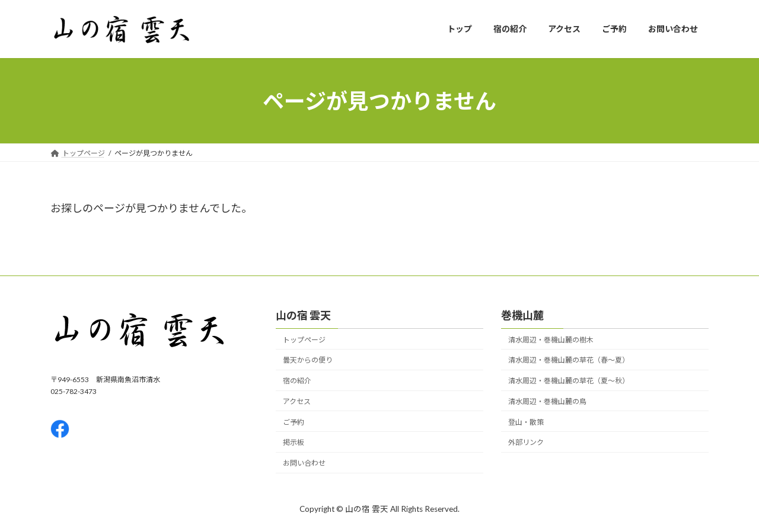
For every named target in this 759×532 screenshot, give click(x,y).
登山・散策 (526, 422)
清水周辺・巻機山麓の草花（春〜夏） (569, 360)
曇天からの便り (308, 360)
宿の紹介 (297, 381)
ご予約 (294, 422)
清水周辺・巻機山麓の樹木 (551, 340)
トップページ (304, 340)
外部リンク (526, 443)
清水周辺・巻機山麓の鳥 (547, 401)
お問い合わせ (304, 464)
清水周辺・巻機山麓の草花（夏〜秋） (569, 381)
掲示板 (294, 443)
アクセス (297, 401)
